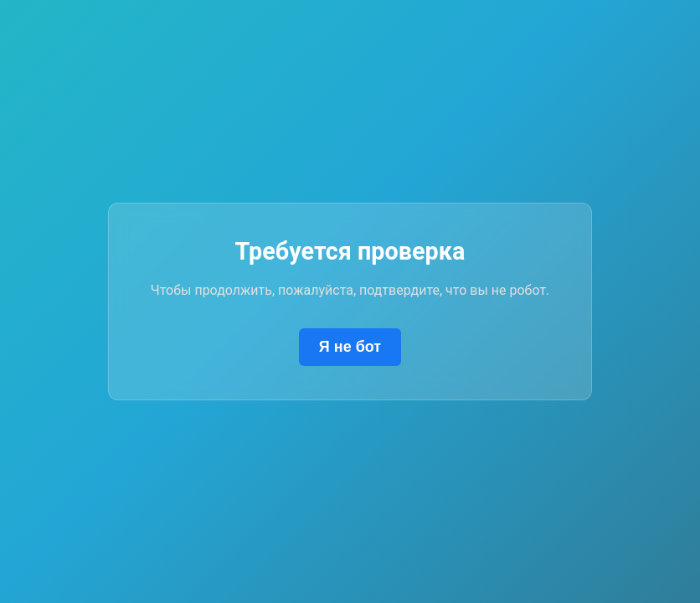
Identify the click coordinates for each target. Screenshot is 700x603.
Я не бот (350, 347)
